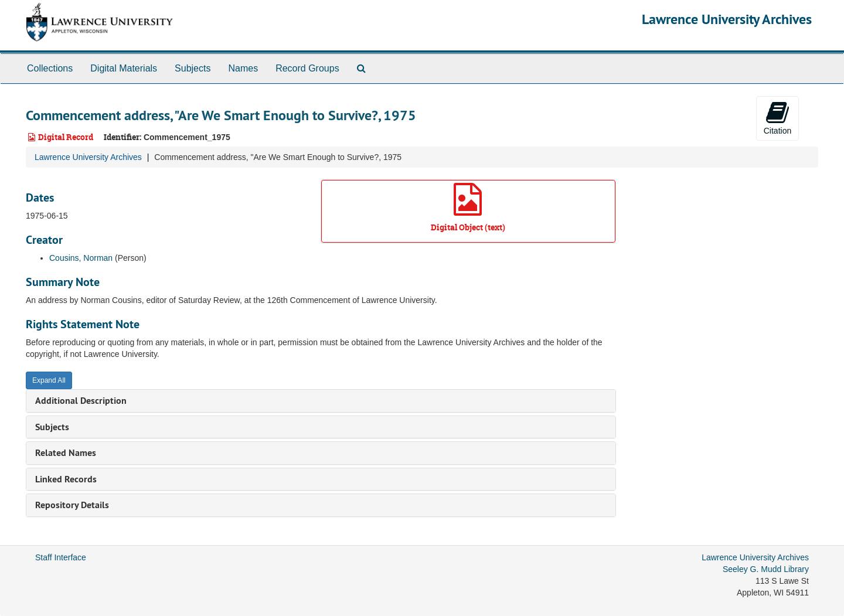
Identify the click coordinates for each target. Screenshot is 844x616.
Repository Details (72, 505)
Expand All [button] (49, 380)
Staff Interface (61, 557)
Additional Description (81, 401)
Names (243, 68)
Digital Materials (124, 68)
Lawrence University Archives (727, 19)
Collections (50, 68)
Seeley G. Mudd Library (766, 569)
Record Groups (307, 68)
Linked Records (66, 479)
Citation (777, 118)
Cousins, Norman (81, 258)
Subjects (193, 68)
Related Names (66, 453)
